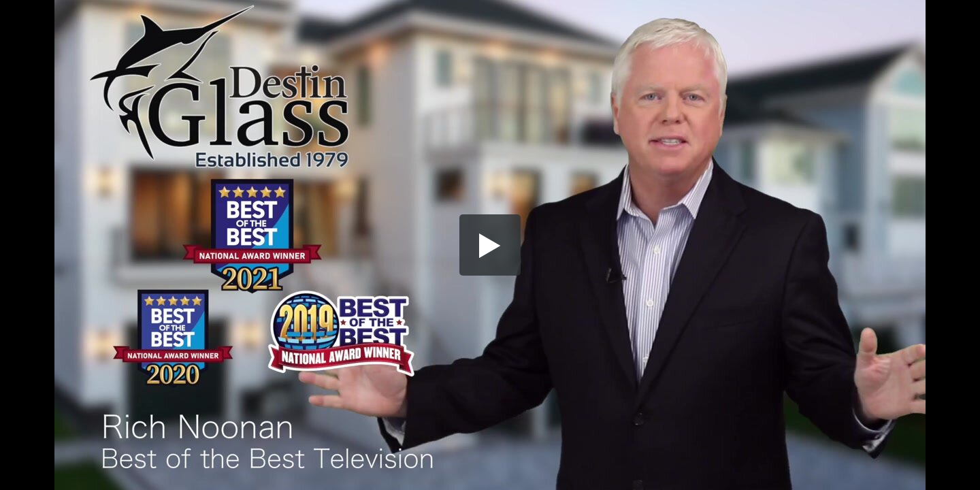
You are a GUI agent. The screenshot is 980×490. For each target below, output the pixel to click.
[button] (490, 245)
